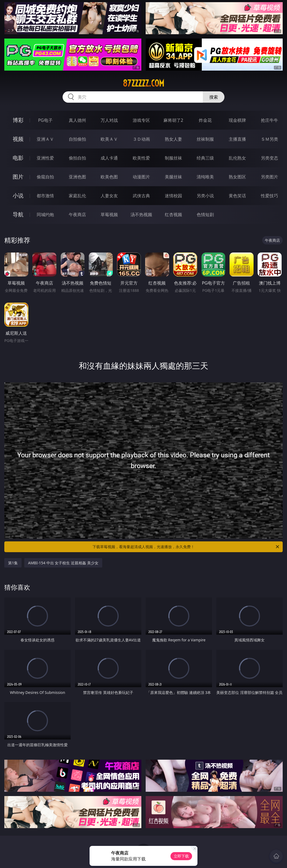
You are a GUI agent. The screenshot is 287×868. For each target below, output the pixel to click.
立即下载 (181, 856)
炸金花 (205, 120)
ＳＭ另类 (269, 139)
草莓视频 (109, 215)
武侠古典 (141, 196)
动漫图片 (141, 177)
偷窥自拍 (45, 177)
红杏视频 (173, 215)
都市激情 (45, 196)
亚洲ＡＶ (45, 139)
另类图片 (269, 177)
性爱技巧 (269, 196)
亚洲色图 (77, 177)
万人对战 (109, 120)
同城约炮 (45, 215)
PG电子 (45, 120)
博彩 (18, 120)
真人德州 (77, 120)
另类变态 (269, 158)
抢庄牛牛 (269, 120)
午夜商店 (77, 215)
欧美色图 (109, 177)
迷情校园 (173, 196)
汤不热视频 (141, 215)
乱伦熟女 (237, 158)
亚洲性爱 (45, 158)
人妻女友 (109, 196)
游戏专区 (141, 120)
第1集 (13, 563)
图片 (18, 177)
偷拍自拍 (77, 158)
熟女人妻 (173, 139)
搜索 (214, 97)
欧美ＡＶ (109, 139)
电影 (18, 158)
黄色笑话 (237, 196)
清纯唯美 (205, 177)
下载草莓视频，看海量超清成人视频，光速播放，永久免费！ (186, 547)
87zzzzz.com (143, 83)
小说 (18, 196)
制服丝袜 (173, 158)
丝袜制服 (205, 139)
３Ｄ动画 (141, 139)
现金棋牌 (237, 120)
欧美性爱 (141, 158)
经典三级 (205, 158)
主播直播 (237, 139)
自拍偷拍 (77, 139)
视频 (18, 139)
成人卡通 (109, 158)
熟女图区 (237, 177)
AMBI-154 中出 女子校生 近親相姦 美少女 (63, 563)
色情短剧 (205, 215)
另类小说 (205, 196)
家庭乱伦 (77, 196)
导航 (18, 214)
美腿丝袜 (173, 177)
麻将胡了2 (173, 120)
